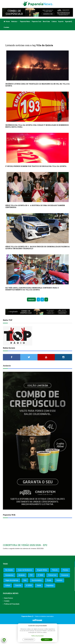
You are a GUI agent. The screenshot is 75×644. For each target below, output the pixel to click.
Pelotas (65, 570)
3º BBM (40, 575)
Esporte (61, 22)
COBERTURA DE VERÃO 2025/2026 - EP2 (25, 545)
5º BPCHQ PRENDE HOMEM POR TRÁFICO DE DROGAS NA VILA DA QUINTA (36, 166)
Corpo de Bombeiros (25, 570)
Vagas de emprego (12, 580)
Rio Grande (9, 570)
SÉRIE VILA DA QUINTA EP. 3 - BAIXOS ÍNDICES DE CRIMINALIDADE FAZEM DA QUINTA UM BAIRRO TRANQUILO (37, 248)
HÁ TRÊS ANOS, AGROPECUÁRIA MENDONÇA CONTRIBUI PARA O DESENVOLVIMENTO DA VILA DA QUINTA (32, 289)
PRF (31, 575)
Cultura (54, 22)
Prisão (49, 580)
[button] (71, 22)
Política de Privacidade (12, 604)
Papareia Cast (36, 22)
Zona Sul (18, 585)
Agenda (68, 22)
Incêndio (59, 580)
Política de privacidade (37, 636)
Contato (6, 27)
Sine (25, 580)
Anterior (31, 300)
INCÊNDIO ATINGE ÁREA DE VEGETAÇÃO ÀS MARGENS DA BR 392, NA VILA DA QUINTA (37, 85)
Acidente (22, 575)
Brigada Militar (42, 570)
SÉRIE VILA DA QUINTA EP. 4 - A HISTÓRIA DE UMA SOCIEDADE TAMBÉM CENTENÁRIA (35, 206)
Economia (65, 575)
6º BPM (29, 585)
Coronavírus (9, 575)
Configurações (29, 640)
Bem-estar (46, 22)
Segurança (50, 585)
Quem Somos (9, 598)
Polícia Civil (52, 575)
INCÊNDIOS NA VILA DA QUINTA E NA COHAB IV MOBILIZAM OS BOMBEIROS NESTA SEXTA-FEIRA (37, 126)
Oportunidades (37, 580)
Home (7, 22)
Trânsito (55, 570)
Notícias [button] (15, 22)
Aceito (47, 640)
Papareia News (25, 22)
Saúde (39, 585)
